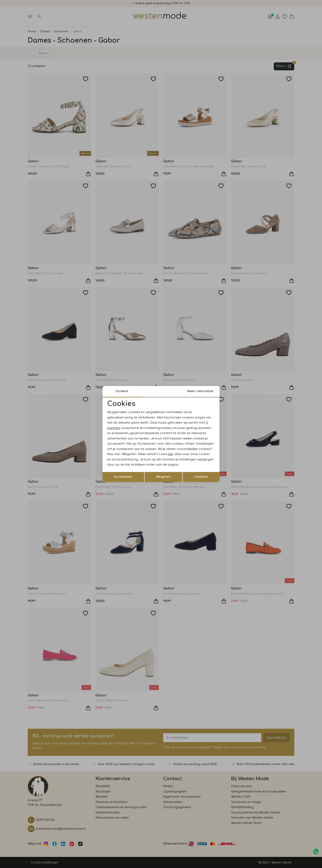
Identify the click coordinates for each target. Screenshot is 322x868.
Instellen (201, 477)
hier (171, 454)
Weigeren (163, 477)
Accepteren (123, 477)
